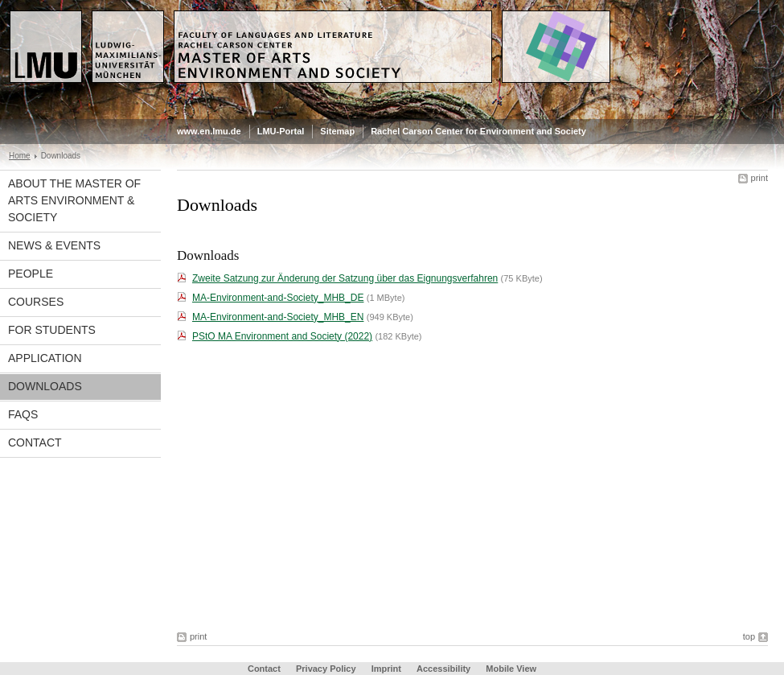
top (749, 636)
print (759, 178)
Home (20, 156)
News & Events (54, 245)
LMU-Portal (281, 131)
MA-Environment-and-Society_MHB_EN (278, 317)
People (31, 274)
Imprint (386, 669)
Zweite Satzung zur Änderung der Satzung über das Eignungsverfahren (345, 278)
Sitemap (337, 131)
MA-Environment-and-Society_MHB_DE (278, 298)
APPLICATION (45, 358)
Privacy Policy (326, 669)
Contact (35, 442)
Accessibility (445, 669)
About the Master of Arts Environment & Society (74, 200)
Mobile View (511, 669)
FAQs (23, 414)
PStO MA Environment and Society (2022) (282, 336)
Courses (36, 302)
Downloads (45, 386)
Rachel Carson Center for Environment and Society (478, 131)
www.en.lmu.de (209, 131)
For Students (52, 330)
